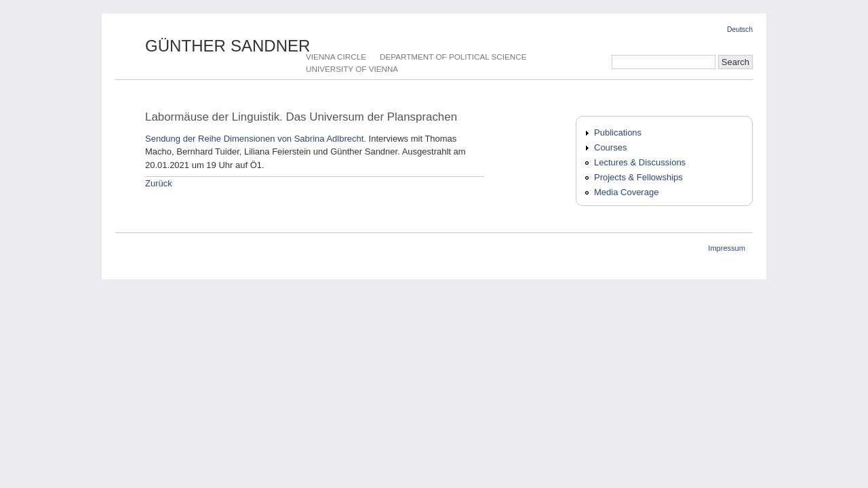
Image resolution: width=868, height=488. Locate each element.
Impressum (727, 248)
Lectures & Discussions (640, 162)
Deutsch (740, 29)
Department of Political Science (453, 57)
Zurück (159, 183)
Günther (228, 46)
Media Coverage (626, 192)
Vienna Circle (336, 57)
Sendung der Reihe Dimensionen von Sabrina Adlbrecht (254, 139)
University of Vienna (352, 69)
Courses (610, 147)
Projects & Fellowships (638, 177)
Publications (618, 133)
